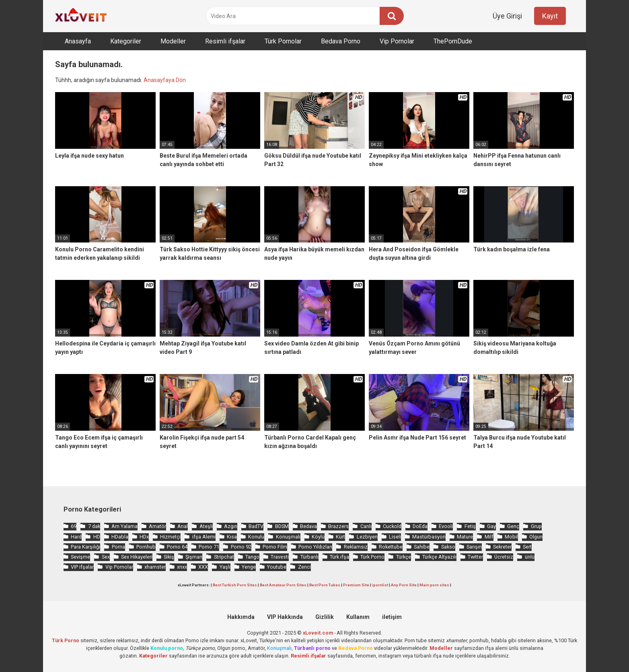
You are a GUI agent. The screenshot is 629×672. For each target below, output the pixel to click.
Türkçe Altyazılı (439, 557)
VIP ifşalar (82, 567)
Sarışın (474, 547)
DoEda (420, 526)
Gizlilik (325, 617)
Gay (491, 526)
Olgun (536, 537)
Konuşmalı (288, 537)
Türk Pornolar (283, 41)
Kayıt (550, 16)
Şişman (194, 557)
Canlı (366, 526)
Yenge (249, 567)
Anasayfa (78, 41)
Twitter (475, 557)
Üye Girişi (507, 16)
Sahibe (422, 547)
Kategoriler (126, 41)
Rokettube (391, 547)
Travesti (280, 557)
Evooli (446, 526)
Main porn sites (434, 585)
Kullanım (358, 617)
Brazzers (338, 526)
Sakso (448, 547)
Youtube (277, 567)
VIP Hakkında (285, 617)
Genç (513, 526)
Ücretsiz (504, 557)
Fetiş (470, 526)
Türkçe (404, 557)
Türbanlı (309, 557)
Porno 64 (177, 547)
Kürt (340, 537)
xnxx (182, 567)
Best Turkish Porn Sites (235, 585)
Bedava (308, 526)
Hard (76, 537)
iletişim (392, 617)
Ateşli (206, 526)
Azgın (231, 526)
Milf (489, 537)
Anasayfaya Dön (165, 80)
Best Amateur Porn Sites (283, 585)
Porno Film (275, 547)
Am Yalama (124, 526)
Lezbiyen (367, 537)
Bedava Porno (341, 41)
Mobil (511, 537)
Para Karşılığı (85, 547)
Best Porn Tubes (325, 585)
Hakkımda (241, 617)
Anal (183, 526)
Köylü (318, 537)
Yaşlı (225, 567)
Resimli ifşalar (225, 41)
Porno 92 (241, 547)
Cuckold (392, 526)
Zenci (304, 567)
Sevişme (80, 557)
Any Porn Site (404, 585)
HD (97, 537)
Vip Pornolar (397, 41)
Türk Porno (372, 557)
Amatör (157, 526)
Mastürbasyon (429, 537)
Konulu (256, 537)
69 (74, 526)
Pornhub (146, 547)
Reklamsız (356, 547)
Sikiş (169, 557)
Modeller (173, 41)
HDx (144, 537)
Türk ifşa (339, 557)
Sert (527, 547)
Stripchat (224, 557)
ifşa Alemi (204, 537)
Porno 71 (209, 547)
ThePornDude (453, 41)
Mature (465, 537)
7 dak (94, 526)
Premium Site (356, 585)
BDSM (282, 526)
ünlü (530, 557)
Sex (106, 557)
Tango (252, 557)
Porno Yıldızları (315, 547)
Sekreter (502, 547)
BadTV (256, 526)
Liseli (395, 537)
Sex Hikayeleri (137, 557)
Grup (536, 526)
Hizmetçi (170, 537)
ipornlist (380, 585)
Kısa (232, 537)
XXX (203, 567)
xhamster (155, 567)
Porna (118, 547)
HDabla (120, 537)
